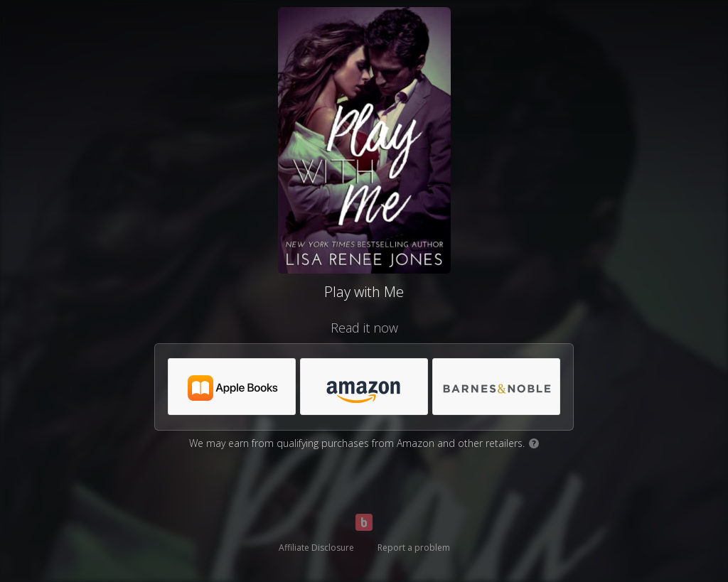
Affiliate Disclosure (316, 548)
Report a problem (414, 548)
